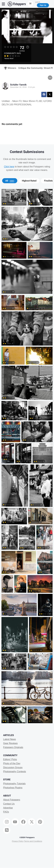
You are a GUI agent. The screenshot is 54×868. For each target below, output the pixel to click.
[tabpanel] (27, 457)
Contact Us (9, 804)
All (10, 181)
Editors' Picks (10, 759)
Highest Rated (29, 181)
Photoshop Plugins (13, 788)
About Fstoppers (12, 800)
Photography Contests (15, 771)
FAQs (6, 812)
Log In (38, 2)
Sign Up (43, 5)
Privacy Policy (18, 841)
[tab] (10, 181)
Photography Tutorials (14, 784)
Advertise (8, 808)
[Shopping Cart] (30, 4)
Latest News (10, 739)
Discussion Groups (13, 767)
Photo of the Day (12, 763)
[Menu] (3, 4)
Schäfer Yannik (18, 85)
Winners (9, 68)
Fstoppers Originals (13, 747)
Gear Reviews (10, 743)
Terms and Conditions (33, 841)
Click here (9, 167)
